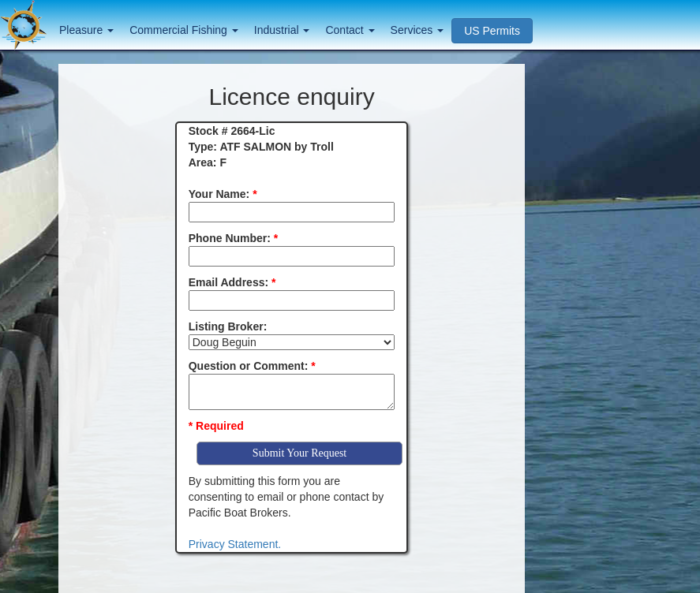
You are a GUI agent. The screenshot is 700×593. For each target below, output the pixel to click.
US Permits (492, 31)
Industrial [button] (282, 30)
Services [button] (417, 30)
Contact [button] (350, 30)
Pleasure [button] (86, 30)
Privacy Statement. (235, 544)
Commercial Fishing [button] (184, 30)
